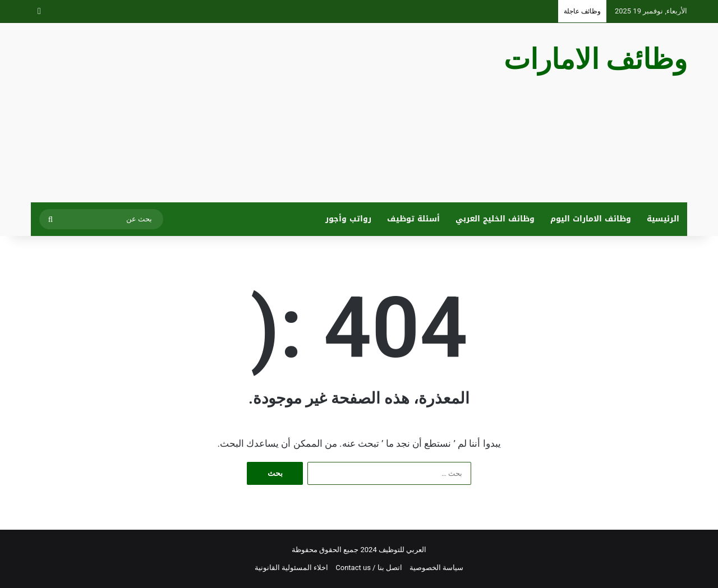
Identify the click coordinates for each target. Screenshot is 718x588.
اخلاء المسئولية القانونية (291, 568)
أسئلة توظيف (413, 219)
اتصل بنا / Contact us (369, 568)
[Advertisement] (247, 113)
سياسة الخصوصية (436, 568)
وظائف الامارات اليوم (591, 219)
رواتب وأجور (348, 219)
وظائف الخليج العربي (495, 219)
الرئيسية (663, 219)
